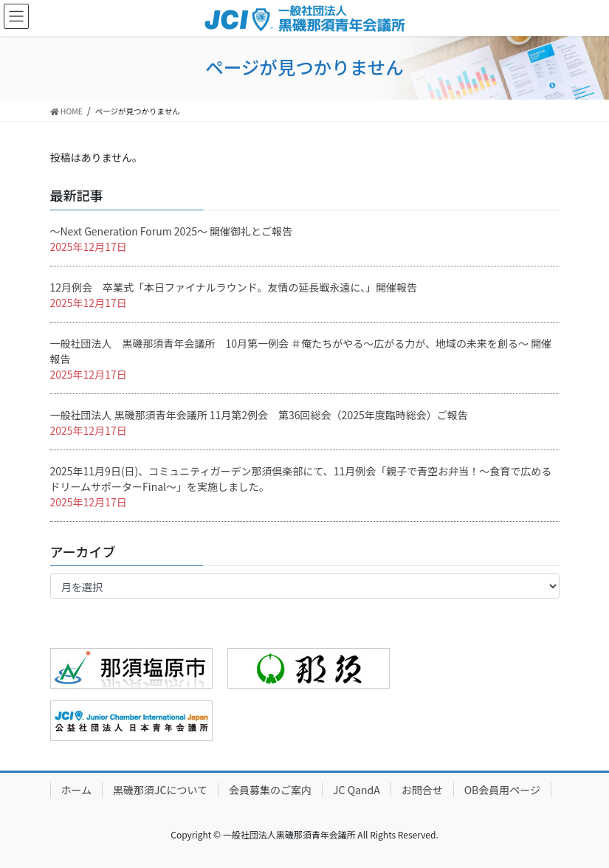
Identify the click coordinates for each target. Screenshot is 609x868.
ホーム (77, 790)
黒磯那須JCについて (160, 790)
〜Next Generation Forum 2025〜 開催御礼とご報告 (172, 231)
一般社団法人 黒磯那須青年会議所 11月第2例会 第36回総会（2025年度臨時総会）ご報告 (259, 415)
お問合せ (422, 790)
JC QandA (357, 790)
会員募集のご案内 (270, 790)
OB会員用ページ (502, 790)
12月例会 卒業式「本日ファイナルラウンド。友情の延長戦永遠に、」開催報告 (234, 287)
